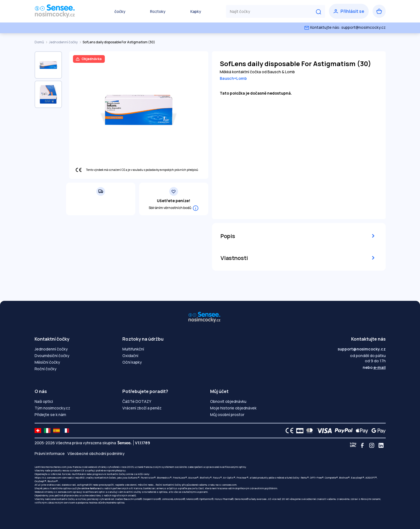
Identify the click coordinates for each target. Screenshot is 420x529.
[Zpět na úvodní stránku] (62, 11)
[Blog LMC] (353, 445)
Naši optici (44, 401)
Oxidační (130, 356)
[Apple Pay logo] (361, 431)
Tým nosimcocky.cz (52, 408)
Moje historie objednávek (233, 408)
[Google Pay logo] (377, 431)
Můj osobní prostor (227, 415)
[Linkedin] (381, 445)
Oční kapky (132, 362)
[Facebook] (362, 445)
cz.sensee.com (228, 485)
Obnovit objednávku (228, 401)
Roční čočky (46, 369)
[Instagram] (372, 445)
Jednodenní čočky (64, 42)
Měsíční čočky (47, 362)
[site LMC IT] (47, 431)
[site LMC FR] (66, 431)
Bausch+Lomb (233, 78)
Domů (40, 42)
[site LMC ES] (57, 431)
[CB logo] (298, 431)
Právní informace (50, 453)
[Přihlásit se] (349, 11)
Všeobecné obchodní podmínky (96, 453)
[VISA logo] (323, 431)
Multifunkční (133, 349)
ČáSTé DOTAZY (137, 401)
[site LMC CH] (38, 431)
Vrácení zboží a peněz (142, 408)
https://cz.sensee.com (48, 478)
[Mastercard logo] (308, 431)
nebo (374, 367)
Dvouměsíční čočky (52, 356)
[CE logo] (288, 431)
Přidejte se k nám (50, 415)
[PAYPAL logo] (342, 431)
